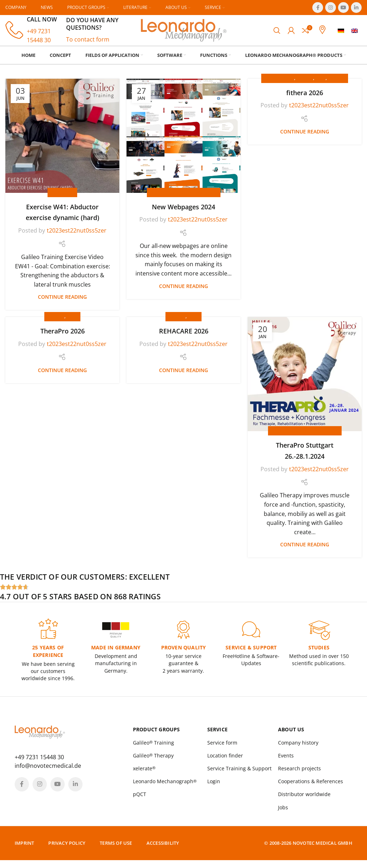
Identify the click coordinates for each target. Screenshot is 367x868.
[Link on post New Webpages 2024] (183, 142)
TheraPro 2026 (63, 337)
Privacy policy (67, 851)
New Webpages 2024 (183, 213)
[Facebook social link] (318, 8)
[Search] (277, 34)
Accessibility (163, 851)
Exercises (62, 199)
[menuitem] (341, 34)
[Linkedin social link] (356, 8)
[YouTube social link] (343, 8)
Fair (321, 84)
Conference (279, 84)
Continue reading (62, 303)
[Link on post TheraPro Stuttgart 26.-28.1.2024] (305, 381)
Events (305, 84)
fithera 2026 (305, 99)
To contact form (88, 43)
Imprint (24, 851)
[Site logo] (184, 33)
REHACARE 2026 (184, 337)
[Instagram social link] (331, 8)
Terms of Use (116, 851)
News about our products (184, 199)
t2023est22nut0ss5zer (77, 237)
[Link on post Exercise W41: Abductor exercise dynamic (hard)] (62, 142)
